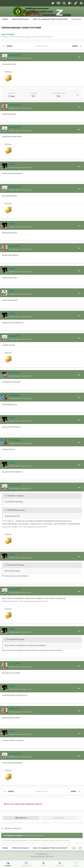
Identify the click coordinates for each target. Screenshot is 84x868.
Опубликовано (20, 58)
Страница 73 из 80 (42, 46)
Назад (9, 46)
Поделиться (21, 818)
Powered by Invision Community (42, 857)
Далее (75, 46)
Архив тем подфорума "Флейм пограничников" (35, 37)
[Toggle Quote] (6, 496)
